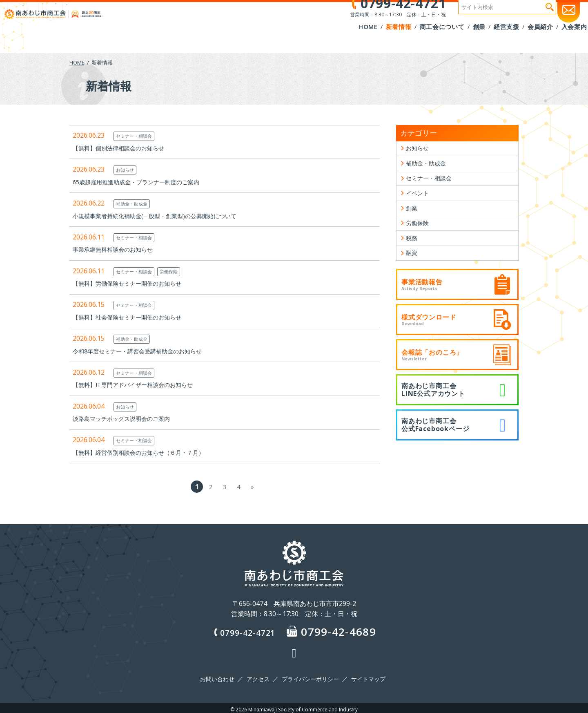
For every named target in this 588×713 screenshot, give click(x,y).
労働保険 (177, 271)
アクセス (259, 677)
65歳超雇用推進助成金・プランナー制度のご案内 (145, 182)
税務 (412, 250)
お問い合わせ (220, 677)
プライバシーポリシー (310, 677)
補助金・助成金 (135, 203)
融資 (412, 266)
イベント (419, 199)
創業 (412, 216)
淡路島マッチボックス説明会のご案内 (128, 418)
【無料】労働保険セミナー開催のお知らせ (135, 283)
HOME (77, 63)
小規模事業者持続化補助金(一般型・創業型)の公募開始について (166, 216)
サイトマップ (365, 677)
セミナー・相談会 (137, 136)
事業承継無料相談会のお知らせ (118, 249)
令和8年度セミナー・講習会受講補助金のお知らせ (146, 351)
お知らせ (127, 170)
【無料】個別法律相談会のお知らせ (125, 148)
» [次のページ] (252, 487)
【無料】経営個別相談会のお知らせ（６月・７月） (148, 452)
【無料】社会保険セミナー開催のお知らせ (135, 317)
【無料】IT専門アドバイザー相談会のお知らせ (141, 384)
